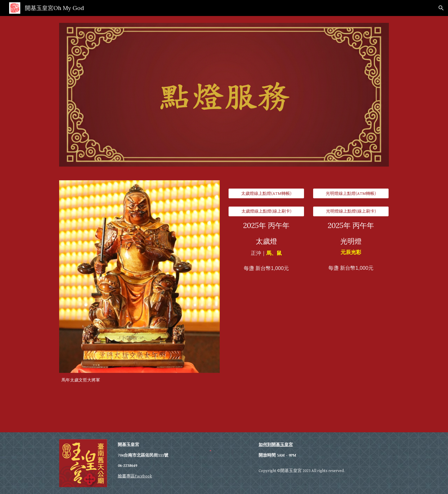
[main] (139, 380)
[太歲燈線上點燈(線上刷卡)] (266, 211)
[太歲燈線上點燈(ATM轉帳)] (266, 193)
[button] (441, 8)
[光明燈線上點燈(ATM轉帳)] (351, 193)
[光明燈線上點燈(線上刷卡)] (351, 211)
